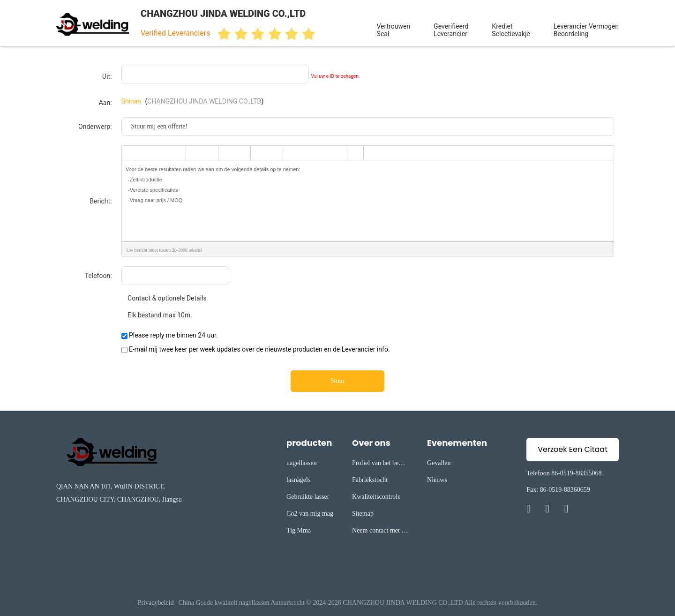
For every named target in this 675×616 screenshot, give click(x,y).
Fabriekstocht (370, 480)
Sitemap (363, 514)
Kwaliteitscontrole (376, 497)
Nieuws (437, 480)
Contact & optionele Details (164, 298)
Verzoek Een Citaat (573, 449)
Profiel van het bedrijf (380, 464)
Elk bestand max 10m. (157, 315)
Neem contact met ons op (380, 532)
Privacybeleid (156, 603)
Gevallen (439, 463)
